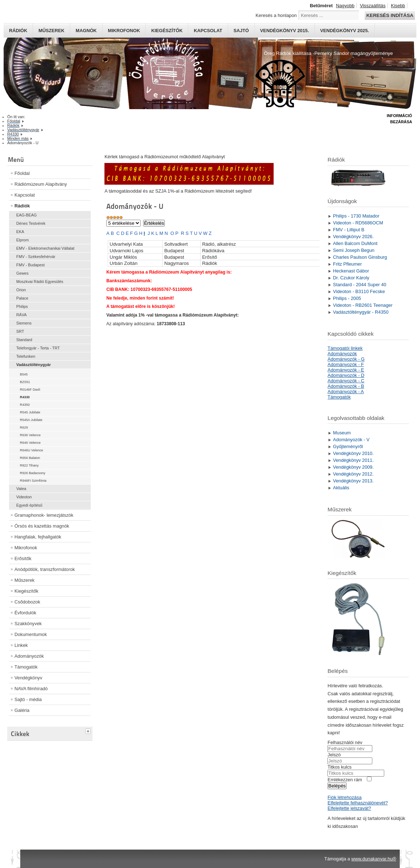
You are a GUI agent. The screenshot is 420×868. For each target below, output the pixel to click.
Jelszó (334, 755)
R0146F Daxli (30, 390)
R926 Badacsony (33, 473)
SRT (20, 331)
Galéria (22, 710)
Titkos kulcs (339, 767)
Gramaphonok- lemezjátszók (44, 515)
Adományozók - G (346, 359)
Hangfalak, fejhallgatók (38, 537)
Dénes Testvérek (31, 223)
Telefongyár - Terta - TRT (38, 348)
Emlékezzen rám (345, 780)
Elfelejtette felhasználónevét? (357, 803)
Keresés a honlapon (276, 15)
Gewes (22, 273)
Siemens (24, 323)
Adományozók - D (346, 375)
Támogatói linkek (345, 348)
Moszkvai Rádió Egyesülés (40, 282)
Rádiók (18, 31)
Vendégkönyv (28, 678)
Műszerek (51, 31)
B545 (24, 374)
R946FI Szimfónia (33, 481)
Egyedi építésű (29, 505)
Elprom (22, 240)
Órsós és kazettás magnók (42, 526)
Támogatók (26, 667)
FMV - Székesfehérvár (36, 257)
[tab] (89, 730)
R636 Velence (30, 435)
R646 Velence (30, 443)
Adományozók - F (346, 364)
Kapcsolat (208, 31)
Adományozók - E (346, 370)
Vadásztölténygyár (34, 365)
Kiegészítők (167, 31)
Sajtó (241, 31)
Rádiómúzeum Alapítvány (41, 184)
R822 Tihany (29, 465)
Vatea (21, 489)
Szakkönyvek (28, 624)
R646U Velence (31, 450)
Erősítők (23, 558)
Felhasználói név (345, 742)
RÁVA (22, 315)
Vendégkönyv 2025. (345, 31)
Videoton (24, 497)
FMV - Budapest (31, 265)
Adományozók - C (346, 381)
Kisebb (398, 6)
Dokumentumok (31, 634)
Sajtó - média (28, 699)
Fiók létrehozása (344, 797)
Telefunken (26, 356)
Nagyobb (345, 6)
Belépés (337, 786)
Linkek (21, 645)
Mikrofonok (124, 31)
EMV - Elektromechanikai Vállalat (45, 248)
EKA (20, 232)
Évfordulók (25, 613)
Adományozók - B (346, 386)
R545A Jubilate (31, 420)
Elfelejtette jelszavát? (349, 808)
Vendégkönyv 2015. (285, 31)
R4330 (25, 397)
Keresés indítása (390, 15)
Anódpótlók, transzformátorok (45, 569)
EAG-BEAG (27, 215)
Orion (21, 290)
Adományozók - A (346, 392)
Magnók (86, 31)
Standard (24, 340)
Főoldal (22, 173)
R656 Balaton (30, 458)
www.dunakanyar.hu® (374, 859)
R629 (24, 427)
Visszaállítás (373, 6)
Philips (22, 306)
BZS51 (25, 382)
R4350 (25, 405)
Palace (22, 298)
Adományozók (29, 656)
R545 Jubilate (30, 412)
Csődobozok (27, 602)
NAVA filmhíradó (31, 689)
